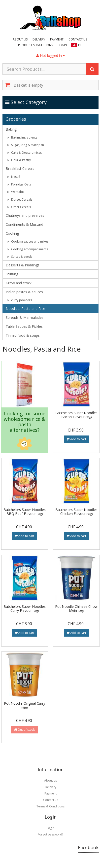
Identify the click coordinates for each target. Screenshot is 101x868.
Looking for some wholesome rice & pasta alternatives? (25, 422)
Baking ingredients (22, 137)
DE (80, 45)
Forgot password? (50, 834)
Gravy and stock (19, 283)
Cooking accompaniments (28, 249)
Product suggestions (35, 45)
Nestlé (14, 177)
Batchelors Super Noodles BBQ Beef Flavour (25, 511)
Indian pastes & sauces (24, 292)
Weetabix (16, 192)
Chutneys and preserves (25, 215)
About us (20, 39)
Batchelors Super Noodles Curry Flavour (25, 608)
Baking (11, 129)
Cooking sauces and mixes (28, 241)
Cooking (12, 233)
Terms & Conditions (50, 806)
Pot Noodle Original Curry (25, 705)
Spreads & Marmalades (25, 317)
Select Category (26, 102)
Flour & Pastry (19, 160)
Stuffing (12, 274)
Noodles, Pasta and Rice (25, 308)
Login (62, 45)
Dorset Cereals (20, 199)
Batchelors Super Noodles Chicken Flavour (76, 511)
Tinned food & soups (23, 335)
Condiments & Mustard (24, 224)
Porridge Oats (19, 184)
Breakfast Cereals (20, 168)
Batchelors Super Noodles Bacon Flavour (76, 415)
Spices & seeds (20, 257)
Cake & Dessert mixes (24, 153)
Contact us (78, 39)
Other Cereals (19, 207)
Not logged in (50, 55)
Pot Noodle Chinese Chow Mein (76, 608)
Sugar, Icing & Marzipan (26, 145)
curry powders (19, 300)
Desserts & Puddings (23, 265)
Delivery (39, 39)
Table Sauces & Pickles (24, 326)
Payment (57, 39)
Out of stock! (25, 730)
